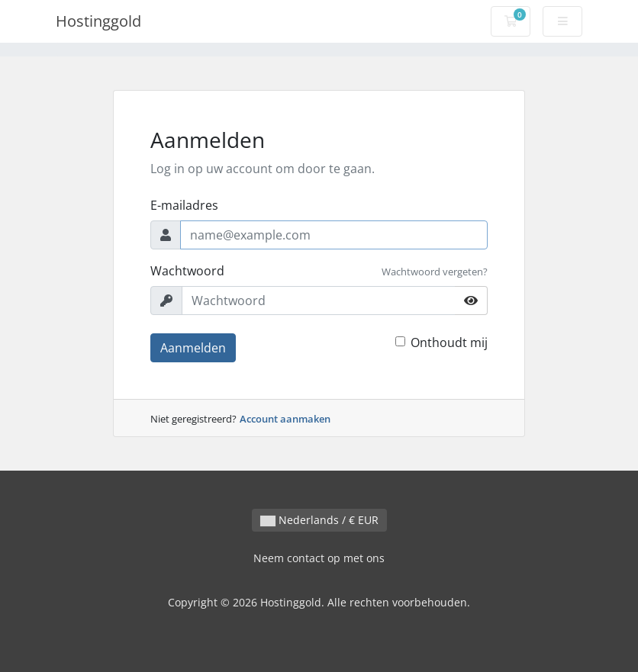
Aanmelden (193, 348)
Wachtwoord (187, 271)
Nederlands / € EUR (319, 520)
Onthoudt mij (449, 342)
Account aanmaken (285, 419)
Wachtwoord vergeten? (435, 272)
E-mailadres (184, 205)
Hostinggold (98, 21)
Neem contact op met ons (319, 558)
